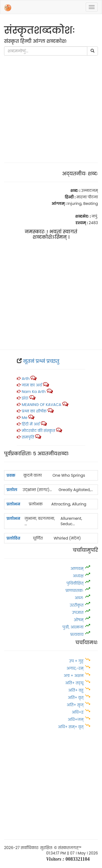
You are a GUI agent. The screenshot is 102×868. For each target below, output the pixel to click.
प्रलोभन (13, 504)
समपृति (28, 437)
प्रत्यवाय (77, 634)
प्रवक (11, 475)
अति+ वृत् (76, 698)
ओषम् (79, 620)
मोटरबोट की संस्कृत (39, 431)
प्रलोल (12, 490)
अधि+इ (78, 712)
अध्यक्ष (78, 576)
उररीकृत (77, 605)
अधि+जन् (76, 719)
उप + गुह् (76, 661)
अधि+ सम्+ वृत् (71, 727)
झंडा (26, 398)
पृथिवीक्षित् (75, 583)
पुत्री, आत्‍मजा (73, 627)
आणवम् (77, 569)
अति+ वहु (76, 690)
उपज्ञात (78, 612)
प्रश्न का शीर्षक (34, 411)
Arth (26, 379)
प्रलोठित (13, 538)
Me (25, 418)
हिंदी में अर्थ (31, 424)
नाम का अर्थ (32, 385)
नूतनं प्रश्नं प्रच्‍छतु (41, 361)
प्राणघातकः (75, 591)
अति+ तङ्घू (74, 683)
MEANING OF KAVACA (41, 405)
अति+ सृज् (75, 705)
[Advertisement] (51, 106)
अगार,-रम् (75, 668)
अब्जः (79, 598)
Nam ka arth (34, 392)
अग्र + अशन (74, 676)
